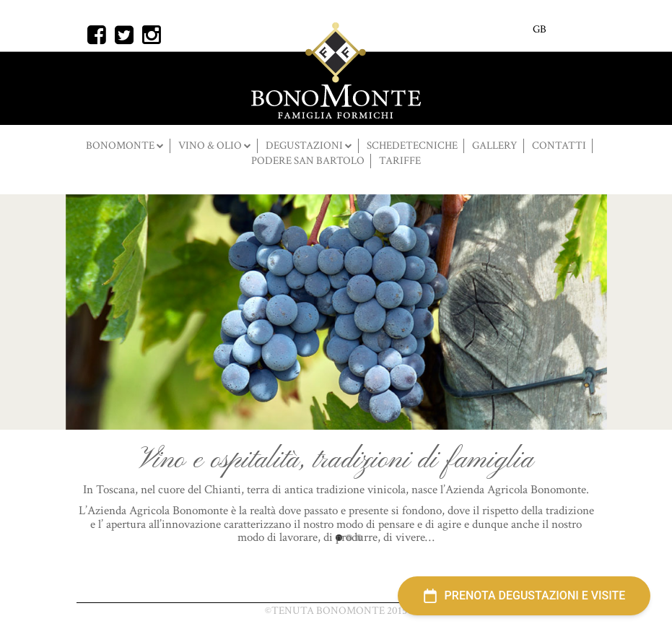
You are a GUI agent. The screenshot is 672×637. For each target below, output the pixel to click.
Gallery (495, 146)
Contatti (559, 146)
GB (540, 29)
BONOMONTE (121, 146)
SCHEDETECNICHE (412, 146)
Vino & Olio (211, 146)
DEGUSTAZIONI (305, 146)
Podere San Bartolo (308, 161)
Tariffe (400, 161)
